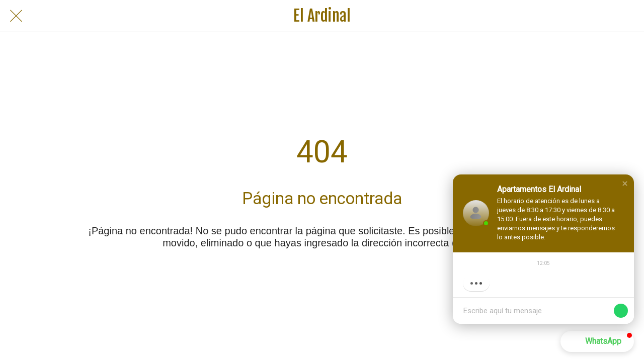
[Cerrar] (16, 16)
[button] (625, 184)
